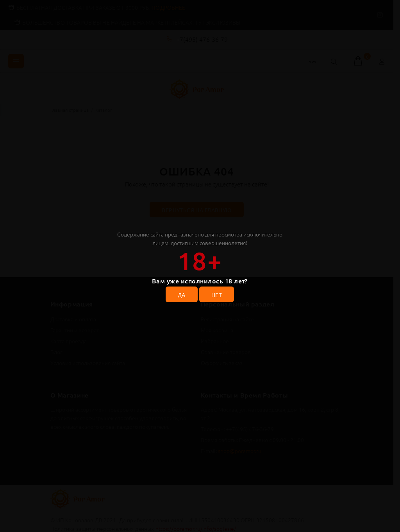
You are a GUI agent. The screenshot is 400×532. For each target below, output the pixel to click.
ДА (182, 295)
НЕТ (217, 295)
